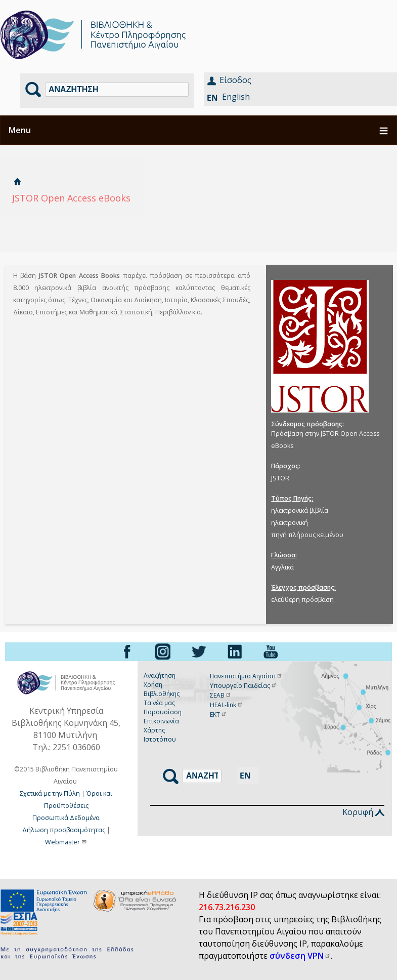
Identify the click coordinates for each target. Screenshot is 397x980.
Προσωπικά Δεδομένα (66, 818)
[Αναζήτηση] (117, 90)
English (236, 97)
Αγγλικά (282, 567)
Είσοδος (235, 80)
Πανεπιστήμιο (246, 676)
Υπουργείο (244, 686)
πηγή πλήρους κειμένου (307, 535)
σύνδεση (300, 956)
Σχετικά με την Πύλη (50, 793)
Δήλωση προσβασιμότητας (64, 830)
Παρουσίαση (163, 712)
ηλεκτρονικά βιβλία (300, 511)
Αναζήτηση (160, 676)
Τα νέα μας (159, 703)
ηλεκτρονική (290, 523)
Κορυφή (363, 812)
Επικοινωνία (161, 721)
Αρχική (17, 181)
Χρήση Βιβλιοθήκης (162, 689)
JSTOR (280, 478)
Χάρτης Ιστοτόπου (160, 735)
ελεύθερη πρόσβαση (302, 600)
